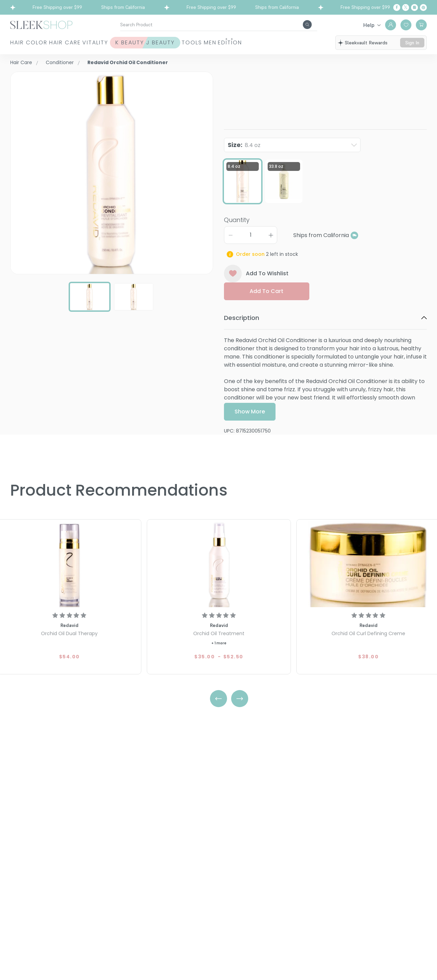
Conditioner (60, 62)
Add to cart (266, 314)
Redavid (235, 76)
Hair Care (72, 47)
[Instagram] (414, 8)
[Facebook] (397, 8)
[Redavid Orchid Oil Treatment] (219, 564)
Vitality (126, 47)
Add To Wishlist (256, 296)
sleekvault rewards (368, 44)
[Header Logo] (41, 24)
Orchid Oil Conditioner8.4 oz (313, 87)
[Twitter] (406, 8)
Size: (244, 150)
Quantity (237, 242)
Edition (325, 47)
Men (288, 47)
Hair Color (21, 47)
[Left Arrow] (218, 699)
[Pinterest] (423, 8)
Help (369, 25)
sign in (413, 47)
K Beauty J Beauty (180, 47)
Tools (253, 47)
